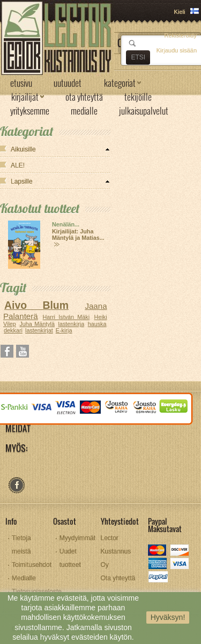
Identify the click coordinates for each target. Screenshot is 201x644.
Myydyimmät (77, 538)
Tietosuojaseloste (37, 592)
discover (180, 551)
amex (158, 565)
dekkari (13, 330)
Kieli (180, 12)
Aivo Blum (36, 305)
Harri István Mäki (66, 317)
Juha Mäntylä (37, 324)
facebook (16, 485)
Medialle (24, 578)
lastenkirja (72, 324)
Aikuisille (23, 149)
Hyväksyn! (168, 617)
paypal (158, 578)
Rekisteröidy (180, 35)
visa (180, 565)
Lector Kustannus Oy (116, 551)
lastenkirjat (39, 330)
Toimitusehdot (32, 565)
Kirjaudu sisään (177, 50)
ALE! (18, 165)
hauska (97, 324)
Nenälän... (66, 224)
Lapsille (22, 181)
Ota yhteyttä (118, 578)
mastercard (158, 551)
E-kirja (64, 330)
